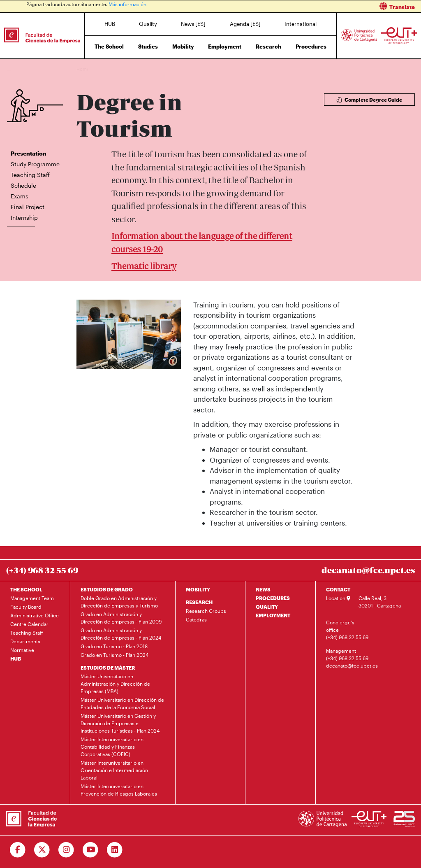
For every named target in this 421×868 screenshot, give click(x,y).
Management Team (32, 598)
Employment (225, 47)
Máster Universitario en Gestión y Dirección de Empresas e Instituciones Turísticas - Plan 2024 (120, 723)
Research (268, 47)
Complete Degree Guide (369, 100)
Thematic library (144, 266)
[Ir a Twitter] (42, 850)
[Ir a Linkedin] (115, 850)
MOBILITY (198, 589)
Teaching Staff (30, 175)
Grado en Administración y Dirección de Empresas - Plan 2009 (121, 618)
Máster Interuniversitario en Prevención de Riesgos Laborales (119, 790)
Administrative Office (35, 615)
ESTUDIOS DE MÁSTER (108, 668)
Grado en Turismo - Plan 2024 (115, 655)
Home (83, 69)
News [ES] (193, 24)
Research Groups (206, 611)
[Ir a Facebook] (18, 850)
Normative (22, 650)
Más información (127, 4)
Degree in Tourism (133, 69)
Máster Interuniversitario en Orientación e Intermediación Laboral (114, 770)
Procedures (311, 47)
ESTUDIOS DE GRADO (107, 589)
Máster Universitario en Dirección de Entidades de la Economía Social (122, 703)
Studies (148, 47)
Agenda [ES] (245, 24)
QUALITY (267, 607)
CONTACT (338, 589)
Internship (24, 218)
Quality (148, 24)
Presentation (29, 153)
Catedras (196, 619)
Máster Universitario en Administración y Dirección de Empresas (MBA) (115, 684)
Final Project (28, 207)
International (301, 24)
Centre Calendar (29, 624)
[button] (319, 6)
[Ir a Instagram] (66, 850)
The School (109, 47)
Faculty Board (26, 607)
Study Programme (35, 164)
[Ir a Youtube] (91, 850)
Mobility (183, 47)
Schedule (23, 185)
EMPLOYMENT (273, 615)
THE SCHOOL (26, 589)
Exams (20, 196)
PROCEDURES (273, 598)
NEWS (263, 589)
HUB (110, 24)
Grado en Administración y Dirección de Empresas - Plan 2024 (121, 634)
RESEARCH (199, 602)
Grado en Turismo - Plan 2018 (114, 646)
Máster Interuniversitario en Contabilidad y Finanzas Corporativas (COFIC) (112, 747)
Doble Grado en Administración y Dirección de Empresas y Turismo (119, 602)
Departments (25, 641)
